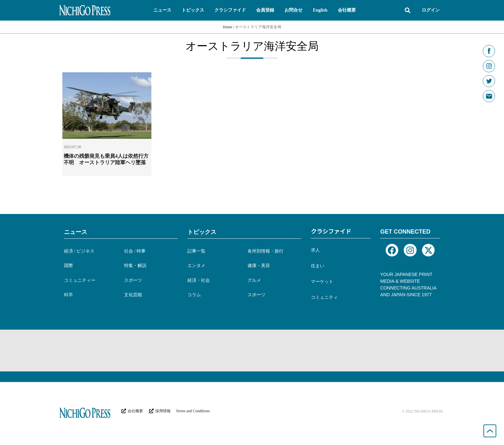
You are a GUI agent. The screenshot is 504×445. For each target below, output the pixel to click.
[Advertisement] (252, 351)
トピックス (202, 232)
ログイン (431, 10)
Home (227, 27)
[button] (162, 10)
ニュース (76, 232)
